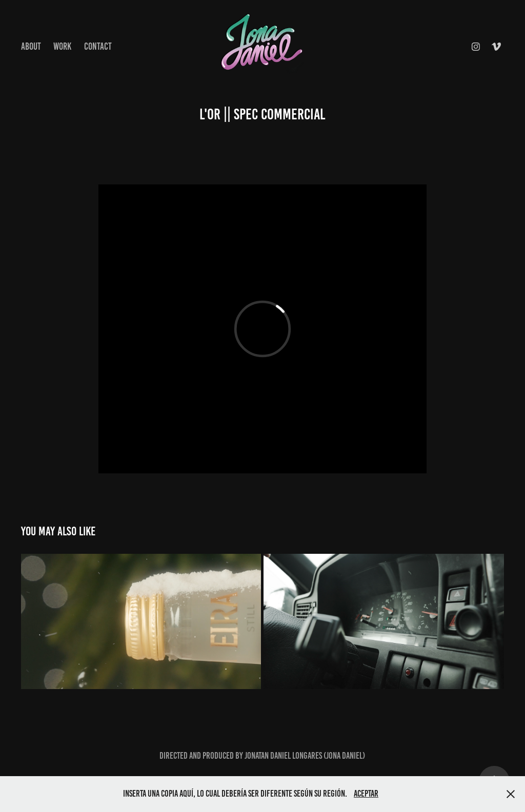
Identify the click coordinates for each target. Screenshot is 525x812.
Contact (98, 46)
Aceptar (366, 794)
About (31, 46)
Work (62, 46)
